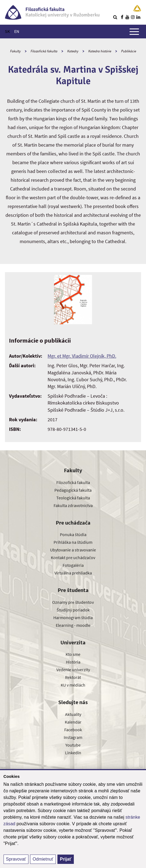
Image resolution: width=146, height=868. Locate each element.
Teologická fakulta (73, 498)
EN (17, 31)
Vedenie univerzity (73, 670)
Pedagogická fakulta (73, 490)
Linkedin (73, 753)
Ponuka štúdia (73, 534)
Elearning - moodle (73, 625)
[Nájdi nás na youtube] (127, 17)
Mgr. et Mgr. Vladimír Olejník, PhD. (82, 356)
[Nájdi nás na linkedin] (138, 17)
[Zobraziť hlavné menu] (134, 32)
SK (7, 31)
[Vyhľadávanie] (115, 17)
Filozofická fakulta (44, 51)
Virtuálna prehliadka (73, 573)
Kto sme (73, 654)
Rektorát (73, 677)
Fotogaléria (73, 565)
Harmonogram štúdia (73, 617)
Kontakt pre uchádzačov (73, 557)
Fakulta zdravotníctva (73, 505)
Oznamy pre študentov (73, 602)
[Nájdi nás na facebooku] (122, 17)
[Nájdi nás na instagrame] (133, 17)
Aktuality (73, 714)
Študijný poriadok (73, 610)
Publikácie (129, 51)
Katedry (73, 51)
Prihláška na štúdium (73, 542)
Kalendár (73, 722)
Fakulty (15, 51)
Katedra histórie (100, 51)
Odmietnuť (43, 859)
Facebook (73, 730)
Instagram (73, 737)
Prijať (66, 859)
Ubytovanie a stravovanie (73, 550)
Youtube (73, 745)
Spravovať (16, 859)
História (73, 662)
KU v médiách (73, 685)
